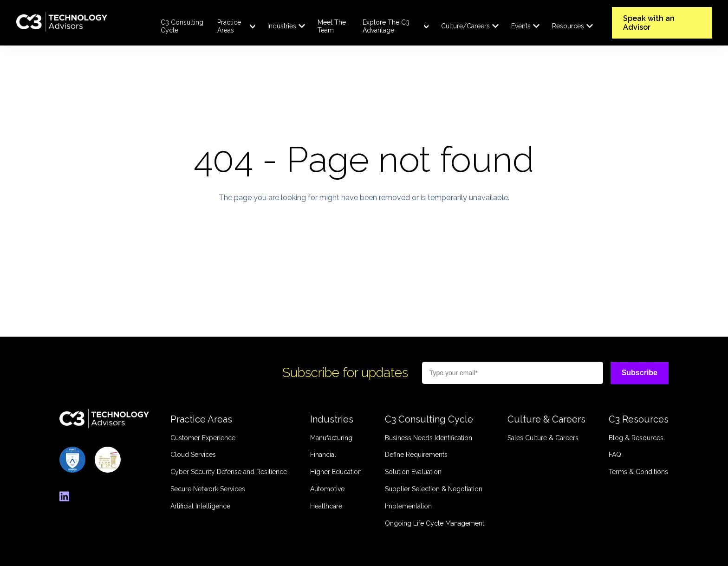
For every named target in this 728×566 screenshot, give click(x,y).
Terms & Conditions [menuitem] (638, 472)
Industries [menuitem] (282, 26)
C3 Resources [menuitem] (639, 419)
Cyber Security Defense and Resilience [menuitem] (229, 472)
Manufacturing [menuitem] (331, 438)
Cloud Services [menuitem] (193, 455)
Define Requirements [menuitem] (416, 455)
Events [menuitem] (521, 26)
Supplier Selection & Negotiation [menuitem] (434, 489)
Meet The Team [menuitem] (332, 26)
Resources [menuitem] (568, 26)
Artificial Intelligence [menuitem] (200, 506)
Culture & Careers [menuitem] (546, 419)
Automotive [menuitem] (327, 489)
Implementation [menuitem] (408, 506)
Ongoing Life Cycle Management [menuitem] (435, 523)
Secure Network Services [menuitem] (208, 489)
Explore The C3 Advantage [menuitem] (386, 26)
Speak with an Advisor (649, 23)
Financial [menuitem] (323, 455)
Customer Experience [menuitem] (203, 438)
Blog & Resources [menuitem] (636, 438)
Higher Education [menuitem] (336, 472)
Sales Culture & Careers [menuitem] (543, 438)
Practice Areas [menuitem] (229, 26)
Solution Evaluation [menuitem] (413, 472)
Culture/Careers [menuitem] (465, 26)
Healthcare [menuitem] (326, 506)
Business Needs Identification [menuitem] (429, 438)
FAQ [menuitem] (615, 455)
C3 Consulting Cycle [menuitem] (182, 26)
